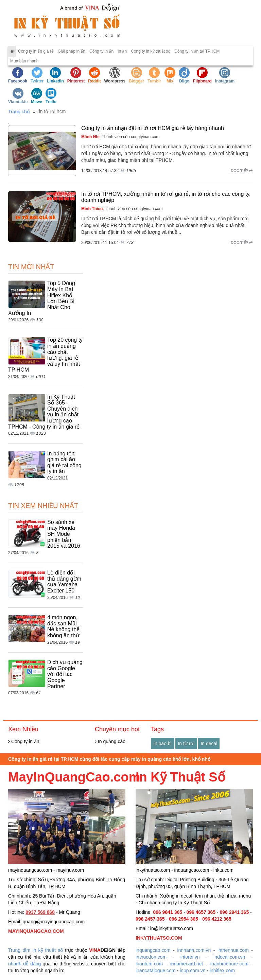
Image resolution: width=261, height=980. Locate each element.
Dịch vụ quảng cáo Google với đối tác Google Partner (65, 674)
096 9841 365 (168, 912)
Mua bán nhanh (24, 61)
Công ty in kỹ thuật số (151, 51)
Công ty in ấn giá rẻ (36, 51)
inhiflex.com (222, 970)
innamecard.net (187, 964)
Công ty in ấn (101, 51)
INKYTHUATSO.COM (159, 938)
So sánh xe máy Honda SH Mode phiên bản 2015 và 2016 (64, 534)
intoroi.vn (190, 957)
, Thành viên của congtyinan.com (120, 137)
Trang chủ (19, 112)
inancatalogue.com (156, 970)
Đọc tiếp (242, 171)
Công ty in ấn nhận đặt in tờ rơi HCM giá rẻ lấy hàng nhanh (153, 128)
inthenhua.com (233, 950)
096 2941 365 (234, 912)
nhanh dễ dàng (24, 964)
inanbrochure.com (229, 964)
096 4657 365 (201, 912)
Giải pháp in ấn (72, 51)
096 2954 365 (184, 919)
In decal (209, 743)
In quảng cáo (110, 741)
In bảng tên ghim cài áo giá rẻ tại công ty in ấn (64, 463)
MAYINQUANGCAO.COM (36, 931)
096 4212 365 (217, 919)
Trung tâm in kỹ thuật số (36, 950)
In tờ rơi (186, 743)
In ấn (122, 51)
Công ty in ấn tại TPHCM (197, 51)
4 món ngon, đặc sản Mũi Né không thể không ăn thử (63, 626)
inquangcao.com (153, 950)
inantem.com (149, 964)
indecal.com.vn (229, 957)
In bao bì (163, 743)
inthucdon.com (151, 957)
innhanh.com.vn (194, 950)
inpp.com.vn (193, 970)
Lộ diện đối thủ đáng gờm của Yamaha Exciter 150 (64, 582)
